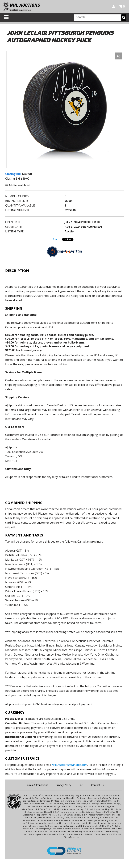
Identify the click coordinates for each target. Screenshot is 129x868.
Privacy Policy (63, 785)
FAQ (81, 785)
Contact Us (97, 785)
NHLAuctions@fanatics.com (69, 765)
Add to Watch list (18, 185)
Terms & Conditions (37, 785)
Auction (70, 231)
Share (56, 239)
